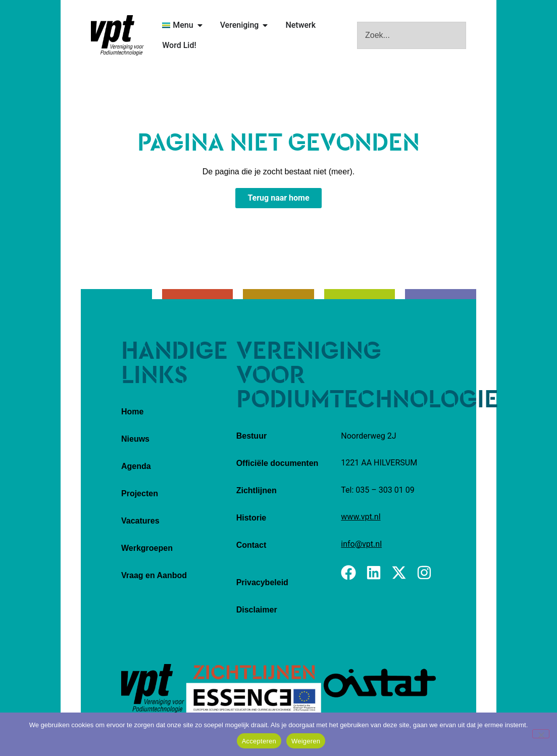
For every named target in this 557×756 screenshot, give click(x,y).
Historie (251, 518)
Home (132, 412)
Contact (251, 545)
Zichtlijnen (257, 490)
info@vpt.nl (361, 544)
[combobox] (412, 35)
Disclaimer (257, 610)
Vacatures (140, 521)
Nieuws (135, 439)
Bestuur (251, 436)
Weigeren (306, 741)
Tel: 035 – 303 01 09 (377, 490)
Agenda (136, 466)
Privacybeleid (262, 582)
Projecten (140, 493)
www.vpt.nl (361, 517)
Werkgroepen (147, 548)
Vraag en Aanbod (154, 575)
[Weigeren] (541, 734)
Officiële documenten (277, 463)
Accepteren (259, 741)
